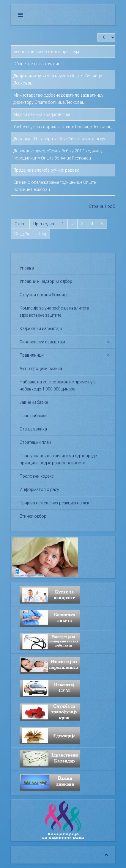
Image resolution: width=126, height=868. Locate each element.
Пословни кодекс (37, 476)
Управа (27, 268)
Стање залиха (33, 429)
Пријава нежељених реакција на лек (54, 503)
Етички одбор (33, 516)
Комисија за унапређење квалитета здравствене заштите (54, 312)
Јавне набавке (34, 402)
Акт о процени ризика (41, 368)
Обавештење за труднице (38, 64)
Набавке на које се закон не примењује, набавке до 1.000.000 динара (58, 385)
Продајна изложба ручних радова (46, 170)
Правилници (32, 355)
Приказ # (98, 33)
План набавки (33, 416)
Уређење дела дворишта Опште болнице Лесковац (62, 127)
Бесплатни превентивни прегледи (46, 52)
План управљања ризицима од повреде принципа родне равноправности (58, 459)
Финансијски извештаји (42, 342)
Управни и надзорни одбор (46, 281)
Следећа (22, 234)
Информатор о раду (39, 489)
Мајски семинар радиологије (42, 114)
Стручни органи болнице (44, 295)
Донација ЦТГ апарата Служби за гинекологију (59, 139)
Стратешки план (35, 442)
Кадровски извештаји (41, 328)
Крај (42, 234)
